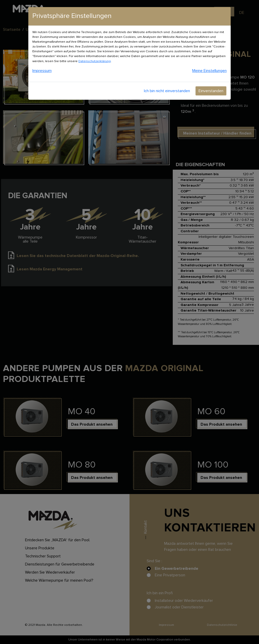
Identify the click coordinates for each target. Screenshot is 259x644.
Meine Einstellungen (209, 71)
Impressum (42, 71)
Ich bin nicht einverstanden (167, 91)
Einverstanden (211, 91)
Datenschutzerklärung (95, 61)
